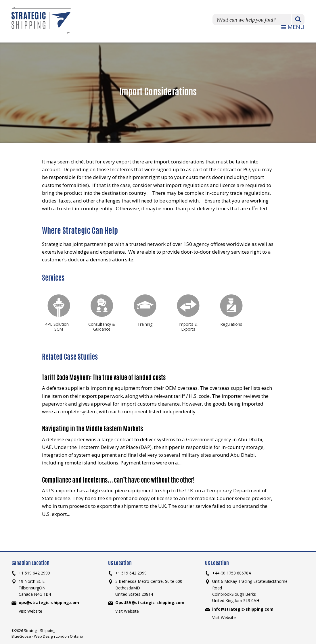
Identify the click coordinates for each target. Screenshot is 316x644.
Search (298, 20)
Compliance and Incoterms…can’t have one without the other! (118, 480)
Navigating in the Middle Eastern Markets (92, 429)
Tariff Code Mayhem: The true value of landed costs (104, 377)
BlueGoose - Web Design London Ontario (47, 636)
